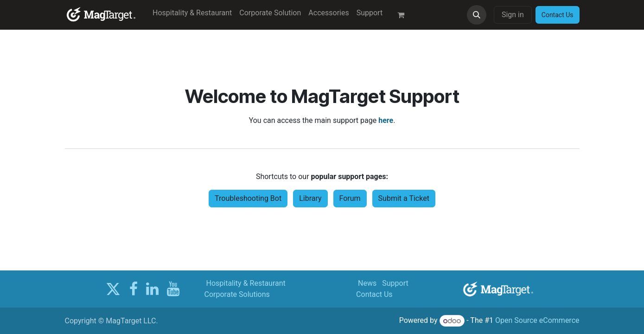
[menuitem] (192, 13)
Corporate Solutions (237, 294)
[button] (477, 15)
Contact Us (374, 294)
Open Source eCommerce (537, 321)
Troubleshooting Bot (248, 198)
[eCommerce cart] (405, 15)
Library (310, 198)
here (386, 120)
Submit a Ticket (404, 198)
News (367, 283)
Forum (350, 198)
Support (395, 283)
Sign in (513, 15)
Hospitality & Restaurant (245, 283)
